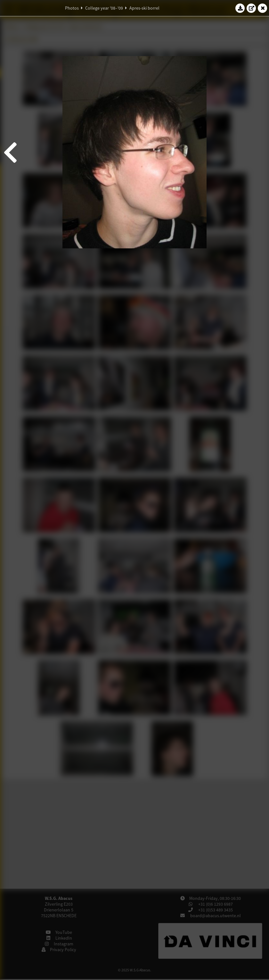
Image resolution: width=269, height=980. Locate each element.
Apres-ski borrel (144, 8)
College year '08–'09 (104, 8)
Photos (72, 8)
